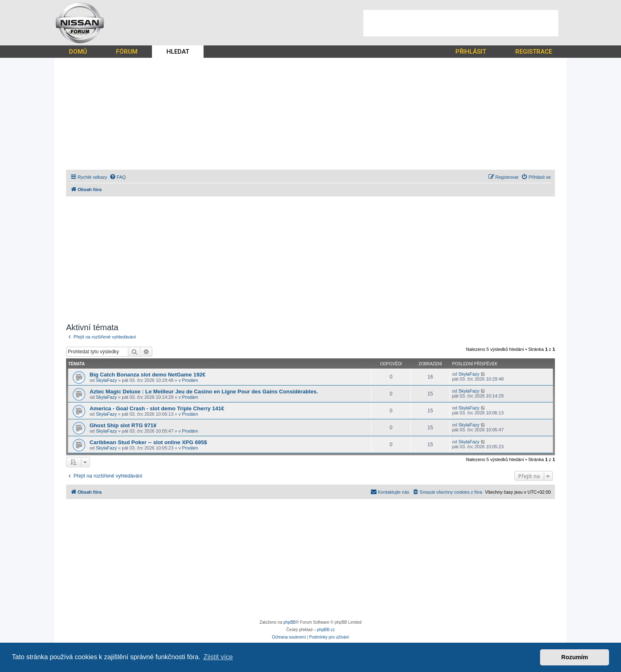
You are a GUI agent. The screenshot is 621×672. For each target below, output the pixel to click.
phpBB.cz (326, 630)
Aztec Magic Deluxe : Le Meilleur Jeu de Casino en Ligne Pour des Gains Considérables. (204, 392)
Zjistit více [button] (218, 657)
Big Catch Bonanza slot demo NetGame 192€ (148, 375)
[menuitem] (118, 177)
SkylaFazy (106, 380)
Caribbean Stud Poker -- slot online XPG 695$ (148, 442)
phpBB (289, 622)
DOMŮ (78, 52)
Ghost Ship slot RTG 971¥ (123, 425)
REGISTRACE (534, 52)
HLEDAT (178, 52)
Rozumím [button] (575, 657)
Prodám (190, 380)
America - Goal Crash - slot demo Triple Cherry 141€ (157, 408)
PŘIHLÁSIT (471, 52)
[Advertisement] (461, 23)
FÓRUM (127, 52)
